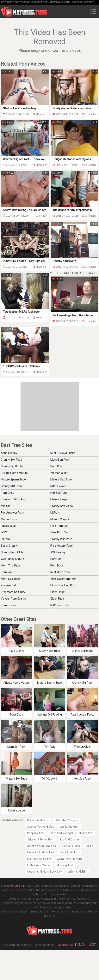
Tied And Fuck (71, 846)
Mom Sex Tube (10, 579)
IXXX (4, 532)
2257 (92, 945)
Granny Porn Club (12, 552)
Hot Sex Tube (59, 493)
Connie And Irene (38, 820)
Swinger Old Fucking (13, 499)
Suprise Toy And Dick (40, 827)
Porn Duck (57, 566)
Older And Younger (61, 833)
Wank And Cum (69, 827)
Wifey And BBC (77, 872)
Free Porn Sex (59, 526)
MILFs (90, 846)
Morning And (65, 865)
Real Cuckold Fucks (63, 453)
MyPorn (55, 513)
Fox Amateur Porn (12, 513)
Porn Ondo (8, 493)
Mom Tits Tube (10, 566)
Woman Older (59, 473)
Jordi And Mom (69, 852)
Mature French (10, 519)
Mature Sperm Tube (13, 479)
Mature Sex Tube (61, 479)
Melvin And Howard (70, 859)
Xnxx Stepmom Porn (63, 579)
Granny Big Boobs (12, 466)
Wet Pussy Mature (12, 559)
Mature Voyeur (60, 519)
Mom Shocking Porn (63, 585)
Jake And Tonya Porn (41, 839)
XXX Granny (58, 552)
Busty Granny (9, 546)
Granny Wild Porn (61, 539)
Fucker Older (9, 526)
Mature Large (59, 499)
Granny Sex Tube (11, 460)
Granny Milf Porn (11, 486)
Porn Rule (56, 466)
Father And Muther (39, 865)
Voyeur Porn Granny (14, 599)
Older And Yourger (66, 820)
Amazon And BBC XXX (42, 846)
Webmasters (66, 945)
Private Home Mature (14, 473)
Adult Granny (9, 453)
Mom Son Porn (60, 460)
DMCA (81, 945)
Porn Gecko (8, 605)
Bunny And (86, 833)
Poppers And (35, 833)
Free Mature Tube (62, 546)
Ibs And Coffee (70, 839)
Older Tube (57, 599)
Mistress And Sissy (39, 859)
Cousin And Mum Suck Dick (45, 872)
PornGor (56, 559)
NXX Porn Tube (60, 605)
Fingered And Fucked (40, 852)
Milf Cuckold (58, 486)
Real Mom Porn (60, 572)
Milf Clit (6, 506)
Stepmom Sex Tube (13, 592)
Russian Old (8, 585)
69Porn (5, 539)
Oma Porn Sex (59, 532)
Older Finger (58, 592)
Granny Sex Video (62, 506)
